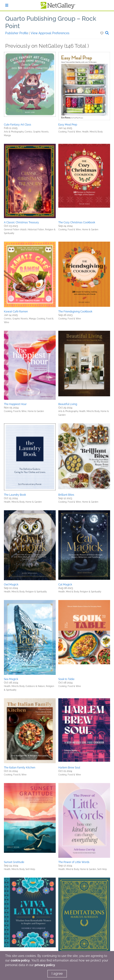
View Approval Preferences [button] (50, 33)
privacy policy (45, 965)
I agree (57, 974)
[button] (102, 33)
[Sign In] (7, 5)
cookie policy (20, 960)
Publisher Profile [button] (17, 33)
